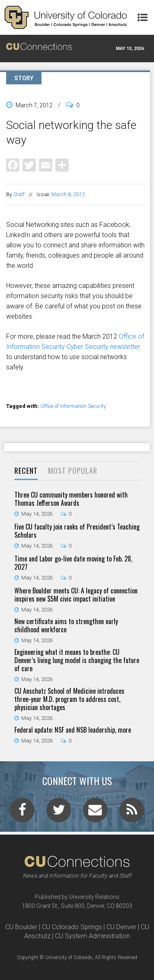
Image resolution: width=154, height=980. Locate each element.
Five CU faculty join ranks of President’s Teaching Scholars (77, 531)
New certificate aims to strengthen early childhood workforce (66, 625)
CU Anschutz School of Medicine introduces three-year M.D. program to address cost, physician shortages (69, 699)
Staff (19, 194)
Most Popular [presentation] (73, 471)
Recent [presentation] (26, 471)
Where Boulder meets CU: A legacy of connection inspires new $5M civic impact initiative (76, 595)
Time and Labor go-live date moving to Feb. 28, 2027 (73, 563)
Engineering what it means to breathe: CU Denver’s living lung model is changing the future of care (77, 660)
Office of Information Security (73, 406)
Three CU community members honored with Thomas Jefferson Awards (71, 499)
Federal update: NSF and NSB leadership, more (73, 730)
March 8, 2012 (68, 194)
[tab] (26, 471)
